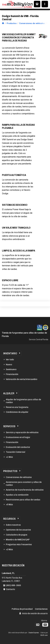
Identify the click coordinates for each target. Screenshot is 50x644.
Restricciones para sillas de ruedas (23, 500)
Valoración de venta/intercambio (22, 379)
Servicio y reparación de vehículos (22, 432)
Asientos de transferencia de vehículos (25, 490)
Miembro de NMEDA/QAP (18, 540)
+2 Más (9, 549)
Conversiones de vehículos (19, 477)
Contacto (10, 589)
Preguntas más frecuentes (19, 544)
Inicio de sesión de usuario (34, 613)
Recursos (9, 519)
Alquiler (9, 393)
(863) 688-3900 (13, 585)
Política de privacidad (22, 609)
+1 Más (9, 457)
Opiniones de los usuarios (18, 530)
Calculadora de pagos (17, 535)
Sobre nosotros (13, 525)
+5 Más (9, 504)
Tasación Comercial (16, 452)
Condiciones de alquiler (17, 412)
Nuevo (9, 365)
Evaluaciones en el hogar (18, 437)
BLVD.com (44, 635)
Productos (10, 471)
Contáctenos (41, 609)
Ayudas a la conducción (17, 495)
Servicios (9, 426)
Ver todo (10, 360)
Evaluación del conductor (18, 447)
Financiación (12, 374)
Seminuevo (11, 369)
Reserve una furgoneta (17, 407)
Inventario (10, 353)
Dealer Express (34, 633)
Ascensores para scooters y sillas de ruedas (24, 483)
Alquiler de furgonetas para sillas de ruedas (23, 401)
